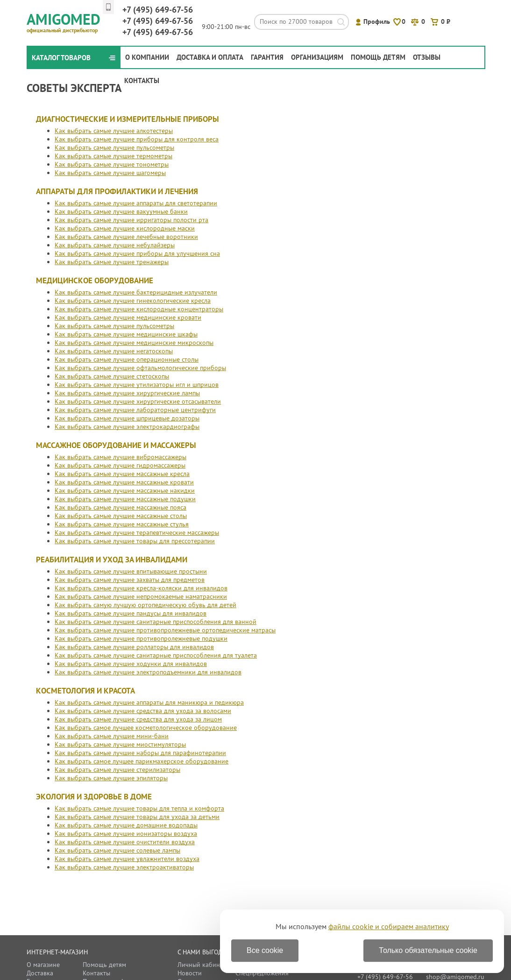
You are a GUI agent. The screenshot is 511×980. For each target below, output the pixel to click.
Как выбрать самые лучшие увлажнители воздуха (127, 859)
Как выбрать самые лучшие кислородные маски (125, 228)
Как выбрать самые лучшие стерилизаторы (117, 770)
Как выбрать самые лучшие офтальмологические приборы (140, 368)
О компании (147, 57)
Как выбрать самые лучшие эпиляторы (111, 778)
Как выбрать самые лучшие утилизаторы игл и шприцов (137, 385)
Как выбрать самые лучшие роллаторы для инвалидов (134, 647)
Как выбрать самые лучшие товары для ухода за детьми (137, 817)
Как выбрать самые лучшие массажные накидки (125, 490)
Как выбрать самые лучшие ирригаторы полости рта (131, 220)
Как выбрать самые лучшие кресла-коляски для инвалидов (141, 588)
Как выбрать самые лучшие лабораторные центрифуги (135, 410)
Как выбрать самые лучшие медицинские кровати (128, 317)
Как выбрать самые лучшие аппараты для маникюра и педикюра (149, 702)
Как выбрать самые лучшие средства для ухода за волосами (143, 711)
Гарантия (267, 57)
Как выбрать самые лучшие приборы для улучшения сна (137, 253)
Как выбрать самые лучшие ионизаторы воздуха (126, 833)
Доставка (40, 973)
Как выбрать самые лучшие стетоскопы (112, 376)
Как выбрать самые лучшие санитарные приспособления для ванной (156, 622)
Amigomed (67, 21)
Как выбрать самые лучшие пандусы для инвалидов (131, 613)
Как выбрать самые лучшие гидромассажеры (120, 465)
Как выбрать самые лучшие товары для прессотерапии (135, 541)
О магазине (43, 965)
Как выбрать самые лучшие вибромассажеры (121, 457)
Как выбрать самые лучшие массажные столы (121, 516)
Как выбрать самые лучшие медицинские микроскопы (134, 343)
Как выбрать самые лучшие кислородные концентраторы (139, 309)
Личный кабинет (202, 965)
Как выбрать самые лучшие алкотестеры (114, 131)
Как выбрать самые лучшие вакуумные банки (121, 211)
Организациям (317, 57)
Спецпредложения (262, 973)
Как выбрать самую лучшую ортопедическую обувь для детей (145, 605)
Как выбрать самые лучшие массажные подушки (125, 499)
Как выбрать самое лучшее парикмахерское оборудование (142, 761)
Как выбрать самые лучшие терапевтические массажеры (137, 532)
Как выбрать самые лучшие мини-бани (112, 736)
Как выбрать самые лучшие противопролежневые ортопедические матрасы (165, 630)
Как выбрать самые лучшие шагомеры (110, 173)
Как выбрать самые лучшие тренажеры (112, 262)
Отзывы (427, 57)
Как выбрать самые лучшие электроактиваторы (124, 867)
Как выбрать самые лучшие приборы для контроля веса (137, 139)
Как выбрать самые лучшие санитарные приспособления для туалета (156, 655)
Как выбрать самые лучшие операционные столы (127, 359)
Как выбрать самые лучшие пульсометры (114, 147)
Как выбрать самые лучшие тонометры (112, 164)
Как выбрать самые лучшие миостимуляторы (120, 744)
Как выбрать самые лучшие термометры (114, 156)
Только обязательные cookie (428, 950)
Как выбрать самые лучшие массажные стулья (122, 524)
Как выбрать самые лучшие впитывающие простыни (131, 571)
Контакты (142, 80)
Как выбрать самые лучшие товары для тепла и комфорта (139, 808)
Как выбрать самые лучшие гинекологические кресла (133, 301)
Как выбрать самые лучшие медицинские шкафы (126, 334)
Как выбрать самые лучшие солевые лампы (117, 850)
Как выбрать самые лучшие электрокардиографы (127, 427)
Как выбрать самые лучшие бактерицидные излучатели (136, 292)
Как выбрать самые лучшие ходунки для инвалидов (131, 664)
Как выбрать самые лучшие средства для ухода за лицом (138, 719)
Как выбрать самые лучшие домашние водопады (126, 825)
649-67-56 (158, 10)
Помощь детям (378, 57)
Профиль (377, 21)
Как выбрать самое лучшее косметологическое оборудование (146, 728)
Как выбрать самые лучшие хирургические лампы (127, 393)
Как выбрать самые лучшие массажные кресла (122, 474)
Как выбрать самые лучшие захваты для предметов (130, 580)
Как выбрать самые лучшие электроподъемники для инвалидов (148, 672)
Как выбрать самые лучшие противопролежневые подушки (141, 638)
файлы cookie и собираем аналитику (389, 926)
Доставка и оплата (210, 57)
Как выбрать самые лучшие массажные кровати (124, 482)
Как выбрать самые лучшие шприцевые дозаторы (127, 418)
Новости (190, 973)
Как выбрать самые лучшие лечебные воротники (126, 237)
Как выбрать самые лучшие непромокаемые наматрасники (141, 596)
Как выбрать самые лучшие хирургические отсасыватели (138, 401)
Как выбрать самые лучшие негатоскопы (114, 351)
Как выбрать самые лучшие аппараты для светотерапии (136, 203)
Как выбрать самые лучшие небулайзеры (115, 245)
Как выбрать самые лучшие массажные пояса (121, 507)
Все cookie (265, 950)
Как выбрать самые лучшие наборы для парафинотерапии (140, 753)
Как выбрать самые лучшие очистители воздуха (125, 842)
